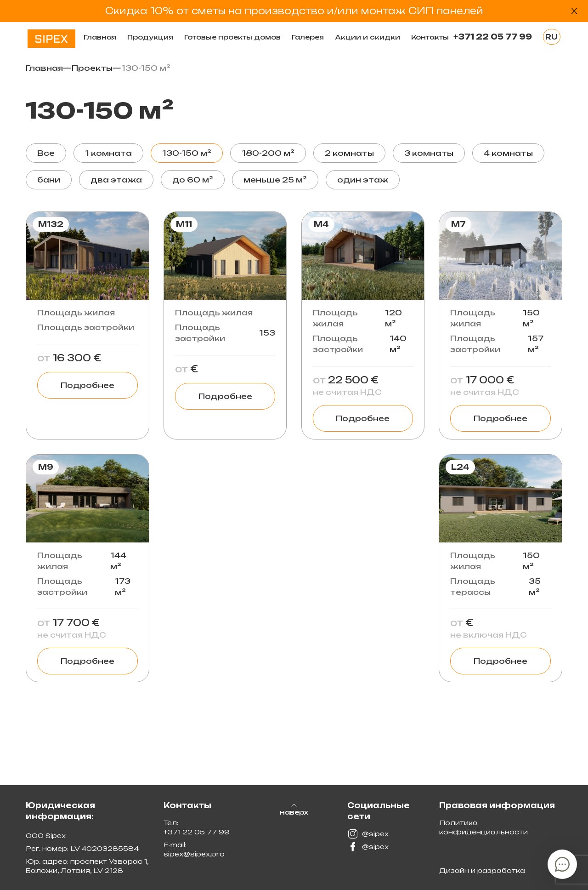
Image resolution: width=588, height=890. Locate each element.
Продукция (150, 37)
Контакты (430, 37)
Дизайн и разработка (482, 870)
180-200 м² (268, 153)
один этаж (363, 180)
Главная (100, 37)
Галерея (308, 37)
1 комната (108, 153)
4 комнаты (508, 153)
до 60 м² (193, 180)
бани (49, 180)
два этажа (116, 180)
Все (46, 153)
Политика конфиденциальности (483, 827)
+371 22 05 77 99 (493, 37)
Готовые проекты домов (232, 37)
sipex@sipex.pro (194, 854)
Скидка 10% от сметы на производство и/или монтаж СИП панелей (294, 11)
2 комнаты (349, 153)
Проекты (92, 68)
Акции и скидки (367, 37)
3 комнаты (429, 153)
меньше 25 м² (275, 180)
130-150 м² (187, 153)
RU (551, 37)
